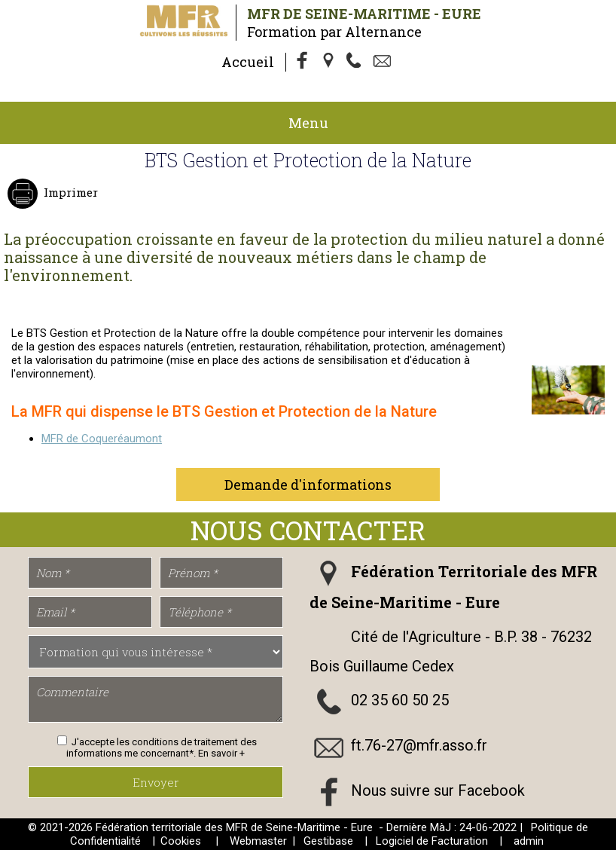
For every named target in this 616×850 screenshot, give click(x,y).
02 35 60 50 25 (400, 700)
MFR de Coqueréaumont (102, 439)
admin (529, 841)
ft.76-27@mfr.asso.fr (419, 745)
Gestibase (328, 841)
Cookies (181, 841)
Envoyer (156, 782)
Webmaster (258, 841)
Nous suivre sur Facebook (438, 790)
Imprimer (69, 192)
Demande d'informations (308, 485)
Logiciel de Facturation (432, 841)
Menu (308, 123)
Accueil (248, 62)
